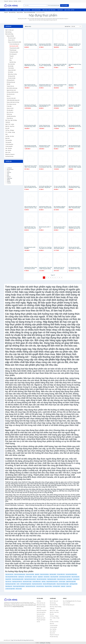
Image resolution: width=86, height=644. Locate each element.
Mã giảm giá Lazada (41, 618)
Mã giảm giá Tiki (40, 616)
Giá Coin (32, 640)
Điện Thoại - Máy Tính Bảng (49, 10)
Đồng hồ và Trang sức (10, 154)
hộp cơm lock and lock (42, 579)
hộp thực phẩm (53, 574)
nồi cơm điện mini (61, 574)
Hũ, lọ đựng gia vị (13, 54)
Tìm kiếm (64, 5)
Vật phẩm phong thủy (11, 116)
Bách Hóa (7, 138)
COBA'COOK (9, 178)
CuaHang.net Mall (48, 550)
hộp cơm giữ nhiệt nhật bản (19, 586)
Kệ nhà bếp (10, 72)
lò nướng (9, 400)
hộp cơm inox (8, 582)
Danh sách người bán (41, 612)
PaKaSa (8, 181)
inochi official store (37, 582)
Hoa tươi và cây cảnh (11, 98)
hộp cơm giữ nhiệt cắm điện (11, 577)
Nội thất (8, 84)
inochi (18, 584)
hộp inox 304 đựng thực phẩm (49, 584)
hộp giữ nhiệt (8, 579)
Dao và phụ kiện (11, 64)
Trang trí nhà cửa (10, 86)
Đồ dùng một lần (12, 76)
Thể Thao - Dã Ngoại (10, 130)
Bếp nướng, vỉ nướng (12, 74)
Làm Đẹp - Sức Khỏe (10, 136)
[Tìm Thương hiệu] (14, 165)
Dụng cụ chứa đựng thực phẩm (30, 12)
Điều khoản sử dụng (41, 605)
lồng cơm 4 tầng (48, 586)
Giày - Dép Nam (9, 148)
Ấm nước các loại (12, 38)
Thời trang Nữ (8, 142)
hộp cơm (35, 577)
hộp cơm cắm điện (30, 574)
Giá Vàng (24, 640)
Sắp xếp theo (68, 26)
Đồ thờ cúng (9, 114)
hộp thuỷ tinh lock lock (30, 586)
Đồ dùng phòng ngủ (11, 82)
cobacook (63, 586)
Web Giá (28, 640)
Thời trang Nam (9, 140)
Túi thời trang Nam (9, 144)
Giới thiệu (15, 1)
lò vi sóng (33, 387)
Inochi (7, 171)
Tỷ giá (12, 640)
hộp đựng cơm (76, 579)
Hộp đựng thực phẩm (14, 46)
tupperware (40, 577)
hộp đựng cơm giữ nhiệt (11, 584)
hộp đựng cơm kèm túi (17, 582)
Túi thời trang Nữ (9, 146)
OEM (7, 174)
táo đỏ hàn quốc (29, 577)
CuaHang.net (42, 643)
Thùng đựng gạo (13, 50)
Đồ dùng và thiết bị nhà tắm (12, 92)
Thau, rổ (11, 58)
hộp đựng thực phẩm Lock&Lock (23, 470)
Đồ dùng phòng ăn (11, 80)
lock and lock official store (71, 574)
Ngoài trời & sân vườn (11, 90)
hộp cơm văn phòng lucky (20, 574)
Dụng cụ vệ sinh (10, 108)
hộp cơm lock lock (9, 574)
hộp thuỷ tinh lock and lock (30, 579)
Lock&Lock (9, 168)
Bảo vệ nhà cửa (10, 112)
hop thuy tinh (69, 579)
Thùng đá (11, 56)
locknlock (8, 172)
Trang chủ (6, 1)
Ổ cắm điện (9, 106)
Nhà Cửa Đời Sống (36, 10)
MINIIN (8, 180)
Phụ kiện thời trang (9, 156)
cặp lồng (44, 582)
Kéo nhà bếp (11, 66)
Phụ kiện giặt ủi (10, 110)
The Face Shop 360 (18, 640)
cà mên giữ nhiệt (56, 586)
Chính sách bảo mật (41, 603)
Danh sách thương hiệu (42, 610)
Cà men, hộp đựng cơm (14, 44)
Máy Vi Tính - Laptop (69, 10)
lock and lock (47, 577)
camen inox (69, 586)
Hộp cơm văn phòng (18, 489)
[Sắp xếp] (76, 26)
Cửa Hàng (48, 643)
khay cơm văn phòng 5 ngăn (63, 584)
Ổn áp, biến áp (10, 118)
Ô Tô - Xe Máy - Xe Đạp (10, 132)
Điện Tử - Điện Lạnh (17, 10)
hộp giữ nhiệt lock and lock (52, 582)
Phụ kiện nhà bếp (12, 78)
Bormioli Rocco (9, 169)
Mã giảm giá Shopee (41, 620)
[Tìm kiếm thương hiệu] (35, 5)
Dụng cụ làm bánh (12, 70)
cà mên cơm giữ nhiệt (10, 589)
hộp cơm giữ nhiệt (54, 577)
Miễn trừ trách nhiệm (41, 607)
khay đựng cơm (9, 586)
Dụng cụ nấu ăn (11, 40)
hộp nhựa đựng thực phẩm (18, 579)
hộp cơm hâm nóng (61, 579)
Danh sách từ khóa (41, 614)
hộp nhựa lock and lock (37, 584)
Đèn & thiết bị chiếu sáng (12, 88)
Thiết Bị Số (60, 10)
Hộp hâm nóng (13, 62)
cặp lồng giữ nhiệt (73, 584)
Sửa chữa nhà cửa (11, 94)
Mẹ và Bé (7, 128)
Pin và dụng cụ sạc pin (11, 104)
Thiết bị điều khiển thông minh (13, 100)
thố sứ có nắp (19, 589)
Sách (6, 134)
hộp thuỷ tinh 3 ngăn (27, 582)
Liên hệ (20, 1)
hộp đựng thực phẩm (21, 314)
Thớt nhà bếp (11, 68)
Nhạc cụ (8, 96)
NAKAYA (8, 177)
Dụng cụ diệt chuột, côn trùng (13, 102)
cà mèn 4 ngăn (62, 582)
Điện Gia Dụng (27, 10)
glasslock (37, 574)
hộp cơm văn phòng (44, 574)
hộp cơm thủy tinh (75, 577)
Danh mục (11, 1)
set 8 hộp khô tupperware (26, 584)
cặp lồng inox (21, 577)
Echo (7, 175)
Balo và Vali (8, 152)
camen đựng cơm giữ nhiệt (65, 577)
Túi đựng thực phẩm (14, 52)
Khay (11, 60)
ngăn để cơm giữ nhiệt (71, 582)
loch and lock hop (40, 586)
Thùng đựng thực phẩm (14, 48)
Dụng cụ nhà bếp (20, 12)
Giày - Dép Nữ (8, 150)
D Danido (8, 183)
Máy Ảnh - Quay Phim (10, 126)
